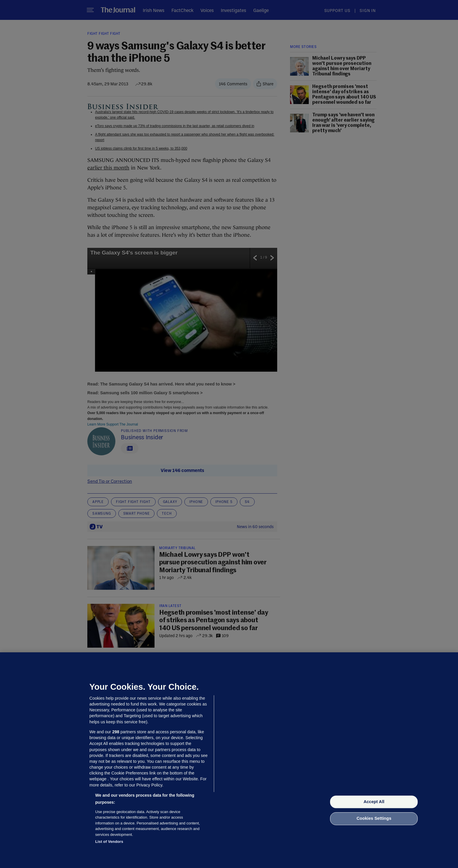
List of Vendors (109, 842)
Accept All (374, 802)
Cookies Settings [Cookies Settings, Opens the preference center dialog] (374, 819)
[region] (229, 760)
